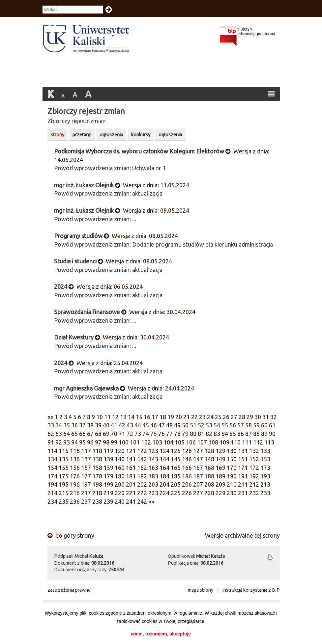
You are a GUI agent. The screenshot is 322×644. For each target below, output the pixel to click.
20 (179, 417)
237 (86, 501)
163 (153, 468)
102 (146, 442)
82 (209, 434)
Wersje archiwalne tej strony (242, 535)
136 (75, 459)
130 (232, 451)
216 (75, 493)
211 (243, 484)
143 (153, 459)
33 (51, 425)
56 (233, 425)
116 (75, 451)
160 (120, 468)
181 (131, 476)
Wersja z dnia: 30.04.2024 (158, 312)
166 (187, 468)
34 (59, 425)
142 (142, 459)
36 (74, 425)
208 (209, 484)
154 (52, 468)
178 (97, 476)
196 (75, 484)
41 (114, 425)
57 (241, 425)
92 (59, 442)
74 (146, 434)
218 (97, 493)
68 (98, 434)
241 (131, 501)
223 (153, 493)
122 (142, 451)
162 (142, 468)
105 (180, 442)
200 (120, 484)
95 (82, 442)
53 (209, 425)
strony (58, 135)
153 (265, 459)
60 (264, 425)
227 (198, 493)
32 (274, 417)
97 (98, 442)
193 (265, 476)
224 (164, 493)
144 (164, 459)
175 (64, 476)
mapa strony (201, 590)
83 (217, 434)
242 (142, 501)
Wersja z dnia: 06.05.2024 (106, 286)
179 (108, 476)
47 (161, 425)
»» (151, 501)
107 (202, 442)
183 (153, 476)
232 (254, 493)
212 (254, 484)
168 (209, 468)
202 (142, 484)
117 (86, 451)
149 (220, 459)
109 (224, 442)
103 (157, 442)
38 (90, 425)
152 (254, 459)
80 (193, 434)
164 (164, 468)
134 (52, 459)
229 (220, 493)
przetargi (82, 135)
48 (169, 425)
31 (266, 417)
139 (108, 459)
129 (220, 451)
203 (153, 484)
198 (97, 484)
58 (249, 425)
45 (146, 425)
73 (138, 434)
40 (106, 425)
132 (254, 451)
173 (265, 468)
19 (171, 417)
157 (86, 468)
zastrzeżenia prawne (69, 590)
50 (185, 425)
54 (217, 425)
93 (67, 442)
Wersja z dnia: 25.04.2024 (106, 363)
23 (202, 417)
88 (256, 434)
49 (177, 425)
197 (86, 484)
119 (108, 451)
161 (131, 468)
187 (198, 476)
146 (187, 459)
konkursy (141, 135)
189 (220, 476)
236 (75, 501)
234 (52, 501)
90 (272, 434)
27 (234, 417)
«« (50, 417)
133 (265, 451)
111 (247, 442)
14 (131, 417)
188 (209, 476)
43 (130, 425)
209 (220, 484)
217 (86, 493)
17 (155, 417)
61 (272, 425)
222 (142, 493)
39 (98, 425)
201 (131, 484)
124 (164, 451)
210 (232, 484)
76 (161, 434)
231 (243, 493)
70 (114, 434)
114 (52, 451)
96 (90, 442)
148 (209, 459)
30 (258, 417)
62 (51, 434)
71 (122, 434)
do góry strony (71, 535)
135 (64, 459)
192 (254, 476)
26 (226, 417)
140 (120, 459)
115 (64, 451)
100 (124, 442)
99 (114, 442)
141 (131, 459)
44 (138, 425)
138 (97, 459)
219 (108, 493)
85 (233, 434)
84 (225, 434)
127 (198, 451)
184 (164, 476)
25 (218, 417)
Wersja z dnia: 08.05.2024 (141, 236)
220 (120, 493)
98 (106, 442)
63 (59, 434)
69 (106, 434)
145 (176, 459)
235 (64, 501)
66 (82, 434)
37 (82, 425)
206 (187, 484)
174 (52, 476)
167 (198, 468)
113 (269, 442)
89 (264, 434)
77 (169, 434)
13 (123, 417)
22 (194, 417)
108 (213, 442)
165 (176, 468)
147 (198, 459)
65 (74, 434)
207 (198, 484)
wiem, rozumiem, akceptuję (161, 634)
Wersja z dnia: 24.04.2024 (157, 388)
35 (67, 425)
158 (97, 468)
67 (90, 434)
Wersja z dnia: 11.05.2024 (152, 185)
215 (64, 493)
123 (153, 451)
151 (243, 459)
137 (86, 459)
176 (75, 476)
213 (265, 484)
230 (232, 493)
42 (122, 425)
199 (108, 484)
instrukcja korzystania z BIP (251, 590)
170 (232, 468)
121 (131, 451)
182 (142, 476)
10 (100, 417)
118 (97, 451)
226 (187, 493)
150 (232, 459)
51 (193, 425)
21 (187, 417)
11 (107, 417)
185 (176, 476)
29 (250, 417)
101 (135, 442)
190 (232, 476)
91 (51, 442)
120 (120, 451)
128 (209, 451)
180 (120, 476)
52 (201, 425)
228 (209, 493)
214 (52, 493)
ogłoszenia (111, 135)
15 (139, 417)
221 (131, 493)
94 (74, 442)
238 (97, 501)
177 (86, 476)
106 (191, 442)
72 (130, 434)
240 (120, 501)
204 (164, 484)
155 (64, 468)
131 (243, 451)
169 (220, 468)
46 (154, 425)
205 (176, 484)
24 (210, 417)
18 (163, 417)
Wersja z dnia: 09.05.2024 (152, 210)
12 (115, 417)
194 (52, 484)
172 (254, 468)
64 (67, 434)
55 (225, 425)
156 (75, 468)
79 (185, 434)
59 (256, 425)
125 (176, 451)
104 (168, 442)
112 (258, 442)
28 (242, 417)
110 (236, 442)
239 (108, 501)
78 (177, 434)
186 (187, 476)
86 (241, 434)
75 (154, 434)
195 (64, 484)
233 (265, 493)
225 (176, 493)
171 (243, 468)
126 (187, 451)
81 (201, 434)
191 (243, 476)
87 (249, 434)
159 (108, 468)
